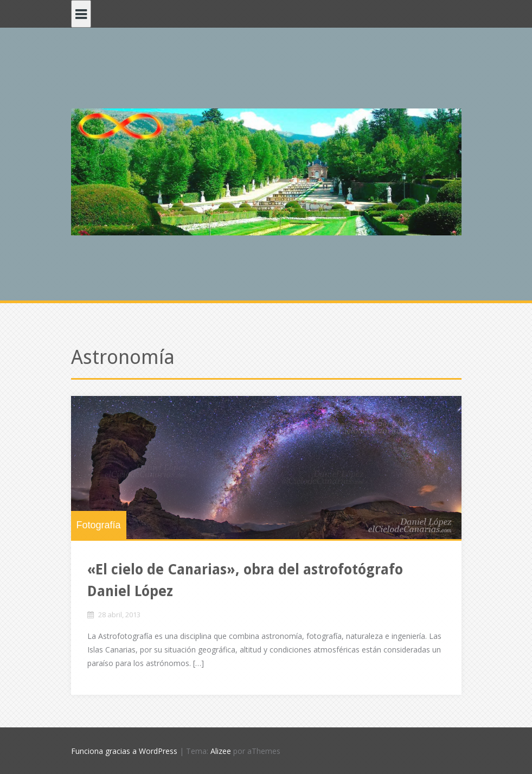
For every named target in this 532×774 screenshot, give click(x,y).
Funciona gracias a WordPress (124, 751)
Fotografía (99, 525)
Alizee (221, 751)
